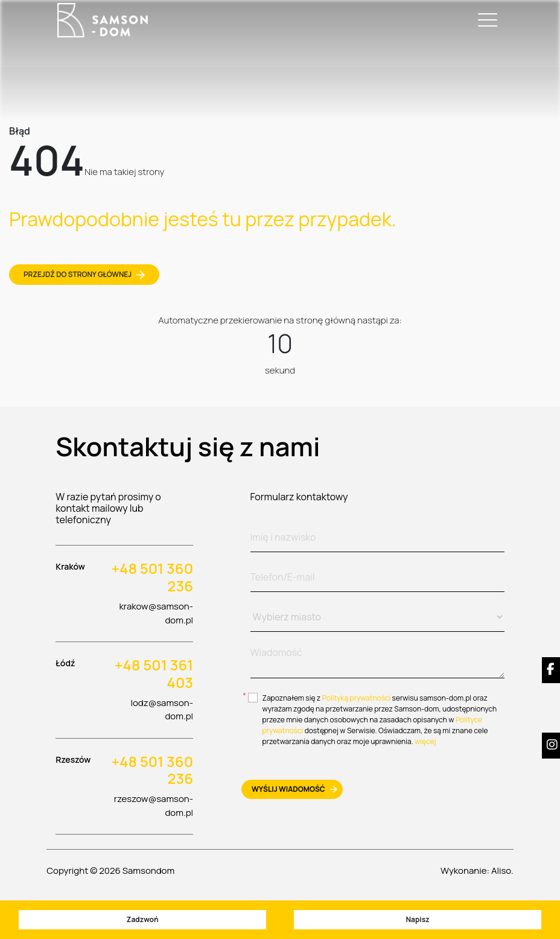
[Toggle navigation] (485, 20)
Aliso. (502, 871)
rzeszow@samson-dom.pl (154, 806)
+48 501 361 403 (154, 674)
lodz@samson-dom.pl (162, 710)
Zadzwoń (142, 919)
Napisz (417, 919)
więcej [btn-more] (425, 741)
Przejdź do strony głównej (84, 274)
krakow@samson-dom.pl (156, 613)
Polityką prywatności (357, 698)
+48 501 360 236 (152, 578)
